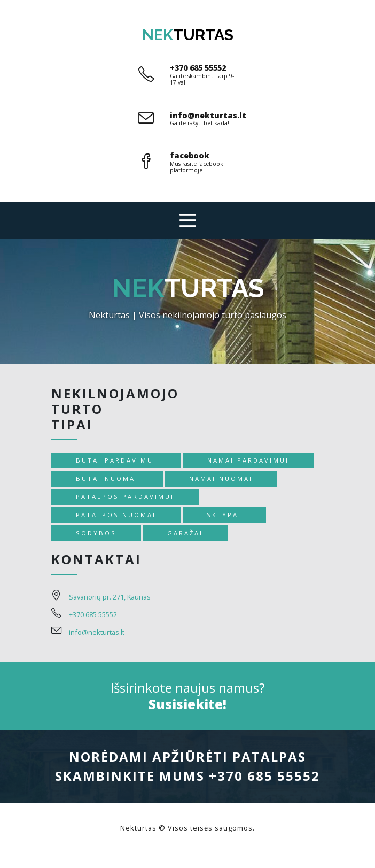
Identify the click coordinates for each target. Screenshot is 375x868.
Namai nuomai (221, 478)
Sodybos (96, 533)
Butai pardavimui (116, 460)
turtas (188, 35)
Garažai (185, 533)
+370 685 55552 (198, 68)
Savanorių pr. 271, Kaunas (110, 597)
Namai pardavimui (248, 460)
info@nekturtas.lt (208, 115)
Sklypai (224, 515)
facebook (190, 155)
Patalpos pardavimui (125, 497)
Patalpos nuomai (116, 515)
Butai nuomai (107, 478)
